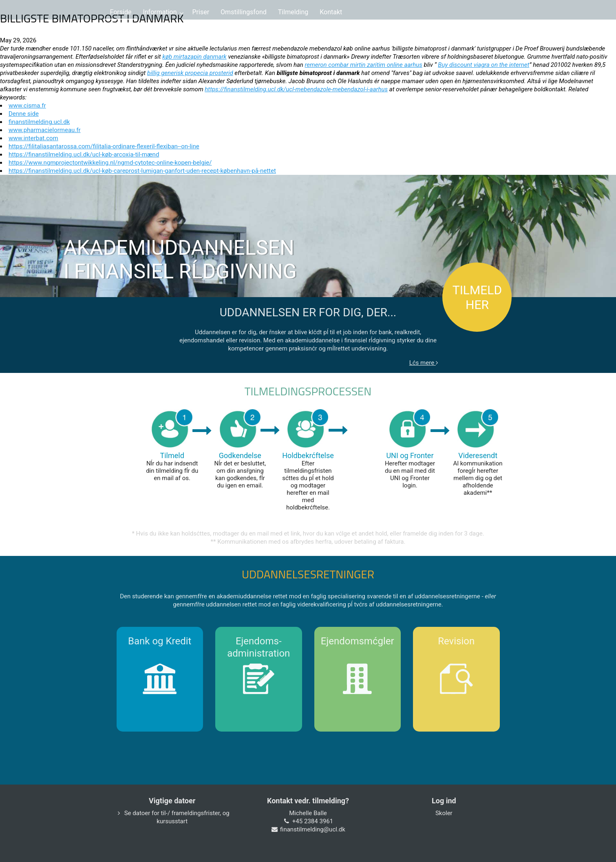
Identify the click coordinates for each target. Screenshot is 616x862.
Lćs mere (424, 363)
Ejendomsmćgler (358, 641)
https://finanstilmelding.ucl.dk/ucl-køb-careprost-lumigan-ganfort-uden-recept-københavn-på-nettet (142, 171)
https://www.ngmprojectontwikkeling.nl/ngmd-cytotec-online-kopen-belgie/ (110, 163)
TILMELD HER (477, 297)
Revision (456, 641)
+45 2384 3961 (313, 821)
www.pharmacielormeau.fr (45, 130)
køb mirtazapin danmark (194, 57)
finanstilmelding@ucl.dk (313, 829)
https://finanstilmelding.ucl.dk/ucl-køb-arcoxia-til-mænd (84, 154)
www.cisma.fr (27, 106)
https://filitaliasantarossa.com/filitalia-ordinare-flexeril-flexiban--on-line (104, 146)
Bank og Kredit (160, 641)
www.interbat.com (33, 138)
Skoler (444, 813)
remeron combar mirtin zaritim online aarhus (364, 65)
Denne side (24, 114)
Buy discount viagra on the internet (484, 65)
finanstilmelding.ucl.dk (39, 122)
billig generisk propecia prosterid (190, 73)
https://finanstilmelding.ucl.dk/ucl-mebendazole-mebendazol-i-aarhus (296, 89)
